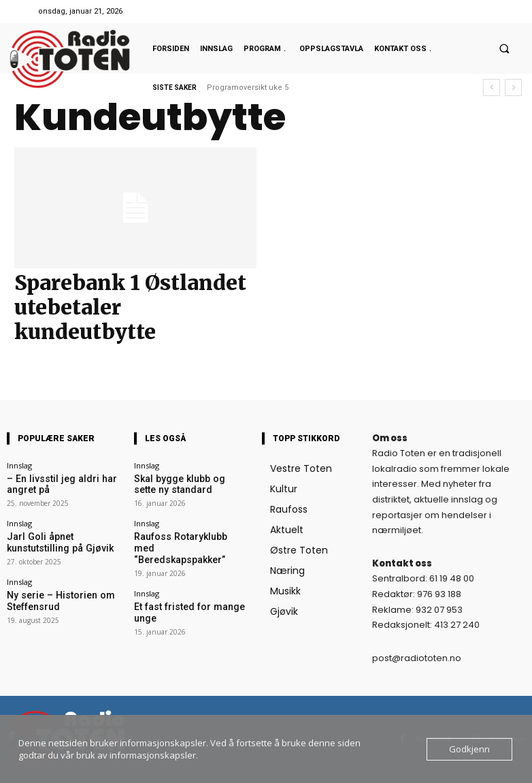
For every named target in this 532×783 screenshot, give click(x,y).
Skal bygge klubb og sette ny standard (185, 482)
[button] (504, 48)
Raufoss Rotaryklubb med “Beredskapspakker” (179, 535)
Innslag (19, 465)
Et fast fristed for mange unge (186, 584)
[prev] (492, 87)
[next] (513, 87)
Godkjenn (469, 749)
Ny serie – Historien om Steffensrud (48, 588)
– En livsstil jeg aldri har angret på (61, 482)
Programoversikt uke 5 (248, 87)
